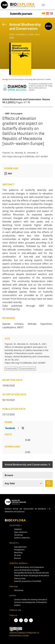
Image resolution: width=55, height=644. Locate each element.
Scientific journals (21, 14)
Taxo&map (18, 535)
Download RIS (11, 369)
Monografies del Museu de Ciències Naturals (31, 573)
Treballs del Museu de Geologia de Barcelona (32, 576)
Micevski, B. (20, 153)
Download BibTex (27, 369)
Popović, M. (8, 153)
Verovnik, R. (33, 153)
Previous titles (20, 578)
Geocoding (18, 552)
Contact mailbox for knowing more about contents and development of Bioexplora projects (31, 602)
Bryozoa (17, 558)
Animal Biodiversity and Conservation (25, 26)
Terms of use (15, 610)
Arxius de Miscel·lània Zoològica (27, 570)
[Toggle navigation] (43, 5)
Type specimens (20, 547)
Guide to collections (22, 538)
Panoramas (19, 590)
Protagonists (19, 550)
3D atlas (17, 555)
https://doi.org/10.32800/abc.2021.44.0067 (28, 156)
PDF (10, 174)
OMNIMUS (18, 529)
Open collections (21, 532)
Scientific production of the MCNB (27, 581)
